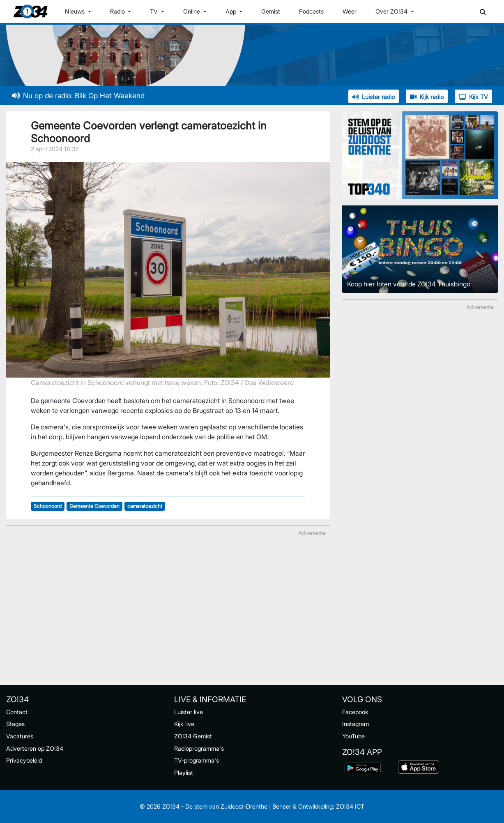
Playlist (184, 773)
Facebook (355, 712)
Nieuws (76, 11)
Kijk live (184, 724)
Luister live (189, 712)
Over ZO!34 (392, 11)
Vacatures (20, 736)
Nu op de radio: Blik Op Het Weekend (78, 96)
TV (155, 11)
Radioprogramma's (199, 748)
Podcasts (311, 11)
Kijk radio (427, 97)
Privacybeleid (24, 760)
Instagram (356, 724)
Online (192, 11)
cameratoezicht (145, 506)
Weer (350, 11)
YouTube (353, 736)
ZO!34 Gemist (193, 736)
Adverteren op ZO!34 (35, 748)
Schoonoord (48, 506)
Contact (17, 712)
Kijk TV (473, 97)
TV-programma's (197, 760)
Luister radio (374, 97)
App (232, 11)
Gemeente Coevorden (94, 506)
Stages (15, 724)
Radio (118, 11)
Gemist (271, 11)
